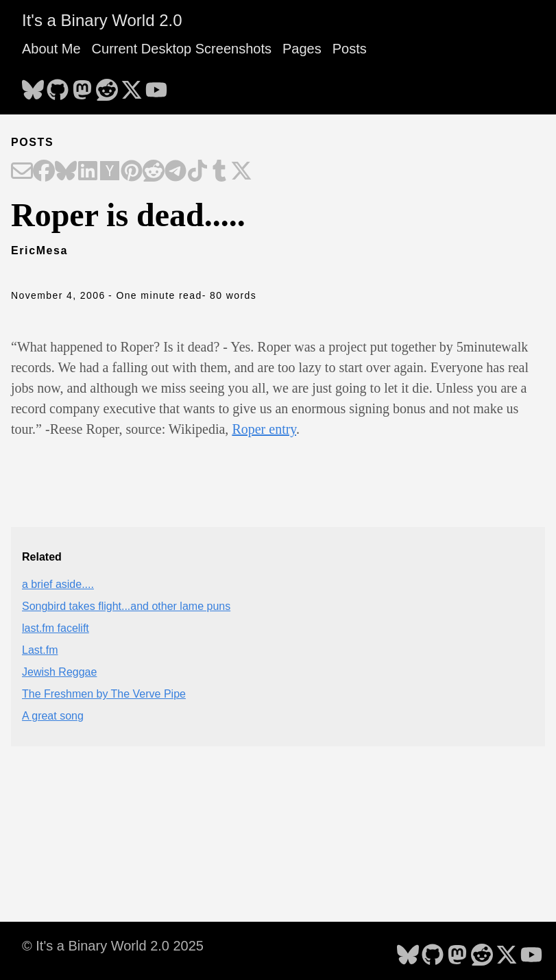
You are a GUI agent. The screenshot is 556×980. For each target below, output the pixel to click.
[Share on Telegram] (176, 172)
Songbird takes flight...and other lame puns (126, 606)
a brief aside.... (58, 584)
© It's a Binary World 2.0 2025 (113, 946)
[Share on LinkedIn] (88, 172)
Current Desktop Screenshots (182, 49)
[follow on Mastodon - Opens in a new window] (82, 86)
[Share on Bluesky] (66, 172)
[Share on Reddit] (154, 172)
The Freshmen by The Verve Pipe (104, 694)
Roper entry (264, 429)
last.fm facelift (56, 628)
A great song (53, 716)
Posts (350, 49)
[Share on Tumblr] (219, 172)
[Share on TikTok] (197, 172)
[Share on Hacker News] (110, 172)
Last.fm (40, 650)
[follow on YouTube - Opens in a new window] (156, 86)
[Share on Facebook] (44, 172)
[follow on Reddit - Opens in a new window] (107, 86)
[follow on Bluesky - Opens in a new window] (33, 86)
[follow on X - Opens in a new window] (132, 86)
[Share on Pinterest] (132, 172)
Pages (302, 49)
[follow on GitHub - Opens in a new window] (58, 86)
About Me (51, 49)
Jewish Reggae (59, 672)
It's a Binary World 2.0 (102, 20)
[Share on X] (241, 172)
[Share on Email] (22, 172)
